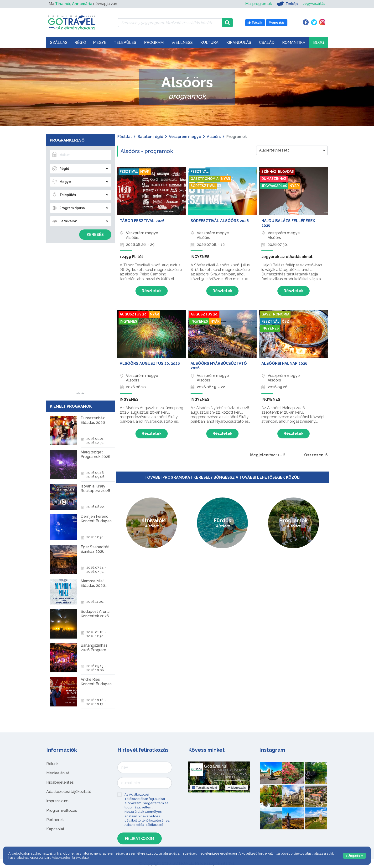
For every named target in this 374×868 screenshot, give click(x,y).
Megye (100, 43)
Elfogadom (354, 856)
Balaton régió (150, 137)
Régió (80, 43)
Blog (319, 43)
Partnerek (55, 820)
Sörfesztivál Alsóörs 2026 (220, 221)
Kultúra (209, 43)
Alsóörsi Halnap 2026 (284, 363)
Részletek (152, 291)
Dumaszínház (274, 179)
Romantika (294, 43)
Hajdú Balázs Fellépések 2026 (288, 223)
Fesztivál (129, 172)
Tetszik (205, 788)
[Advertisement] (79, 321)
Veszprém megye (185, 137)
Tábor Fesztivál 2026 (142, 221)
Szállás (59, 43)
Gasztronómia (205, 179)
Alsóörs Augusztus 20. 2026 (150, 363)
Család (267, 43)
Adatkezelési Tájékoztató (144, 825)
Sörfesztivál (203, 186)
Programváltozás (62, 810)
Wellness (182, 43)
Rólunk (52, 764)
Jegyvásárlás (314, 4)
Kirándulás (239, 43)
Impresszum (57, 801)
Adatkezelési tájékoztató (69, 792)
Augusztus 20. (134, 314)
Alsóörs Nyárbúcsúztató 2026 (219, 366)
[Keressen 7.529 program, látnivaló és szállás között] (170, 23)
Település (125, 43)
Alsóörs (214, 137)
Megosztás (236, 788)
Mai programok (258, 4)
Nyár (145, 172)
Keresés (95, 235)
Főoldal (125, 137)
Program (154, 43)
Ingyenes (128, 321)
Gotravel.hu (215, 766)
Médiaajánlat (58, 773)
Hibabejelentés (60, 782)
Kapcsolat (55, 829)
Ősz (286, 321)
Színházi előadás (278, 172)
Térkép (287, 4)
